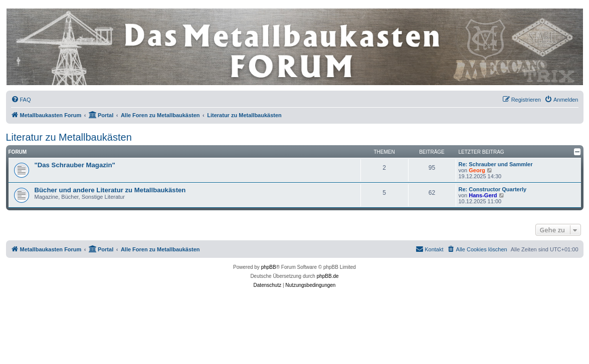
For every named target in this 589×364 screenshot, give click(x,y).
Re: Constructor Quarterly (493, 189)
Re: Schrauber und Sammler (496, 164)
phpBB (269, 267)
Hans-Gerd (483, 195)
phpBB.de (328, 276)
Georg (477, 170)
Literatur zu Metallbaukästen (69, 137)
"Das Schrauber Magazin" (75, 165)
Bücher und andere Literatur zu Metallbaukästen (110, 190)
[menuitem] (21, 100)
